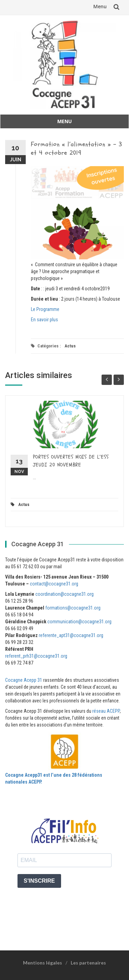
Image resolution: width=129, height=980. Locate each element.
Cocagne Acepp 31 (24, 680)
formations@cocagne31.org (73, 608)
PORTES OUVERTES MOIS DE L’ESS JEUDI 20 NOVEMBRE (71, 461)
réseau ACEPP (106, 711)
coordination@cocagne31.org (64, 594)
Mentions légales (43, 963)
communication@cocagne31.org (79, 622)
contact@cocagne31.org (54, 584)
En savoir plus (44, 320)
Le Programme (45, 309)
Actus (70, 346)
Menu (100, 6)
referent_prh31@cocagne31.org (36, 656)
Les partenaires (88, 963)
